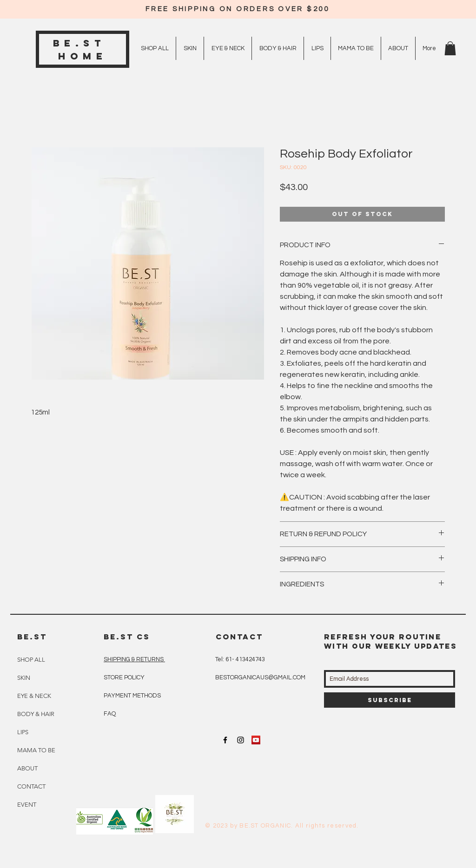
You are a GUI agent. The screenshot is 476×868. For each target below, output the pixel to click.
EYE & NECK (34, 696)
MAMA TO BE (36, 750)
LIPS (23, 732)
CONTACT (31, 786)
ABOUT (27, 768)
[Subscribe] (390, 700)
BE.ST (83, 43)
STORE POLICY (125, 677)
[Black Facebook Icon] (225, 740)
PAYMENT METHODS (132, 696)
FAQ (110, 714)
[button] (450, 48)
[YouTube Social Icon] (256, 740)
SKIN (24, 678)
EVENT (27, 805)
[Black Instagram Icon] (241, 740)
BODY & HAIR (36, 714)
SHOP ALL (31, 660)
